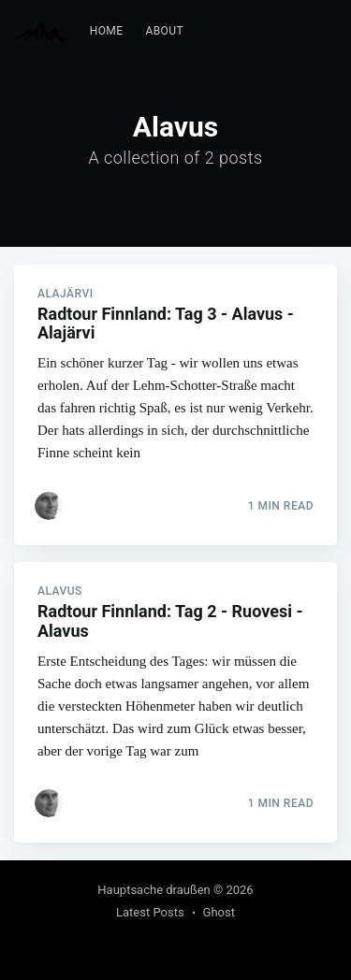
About (164, 31)
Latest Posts (150, 912)
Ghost (219, 912)
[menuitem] (107, 31)
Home (107, 31)
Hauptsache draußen (154, 890)
